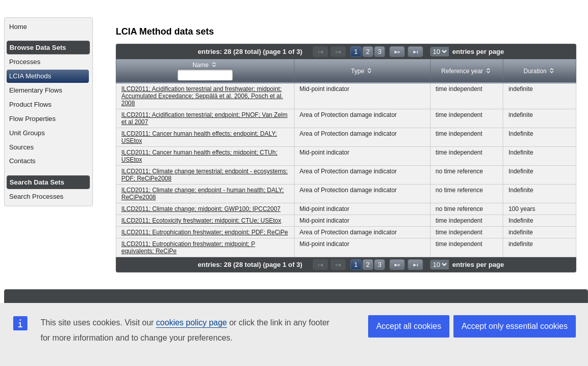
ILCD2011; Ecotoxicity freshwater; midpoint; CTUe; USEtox (201, 221)
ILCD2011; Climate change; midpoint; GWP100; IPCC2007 (201, 209)
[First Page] (320, 52)
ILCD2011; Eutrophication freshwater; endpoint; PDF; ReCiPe (205, 232)
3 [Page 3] (380, 52)
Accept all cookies (409, 326)
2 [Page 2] (368, 52)
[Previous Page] (338, 52)
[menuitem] (48, 27)
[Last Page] (415, 52)
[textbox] (205, 75)
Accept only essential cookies (515, 326)
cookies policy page (191, 323)
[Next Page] (397, 52)
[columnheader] (205, 71)
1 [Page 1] (356, 52)
